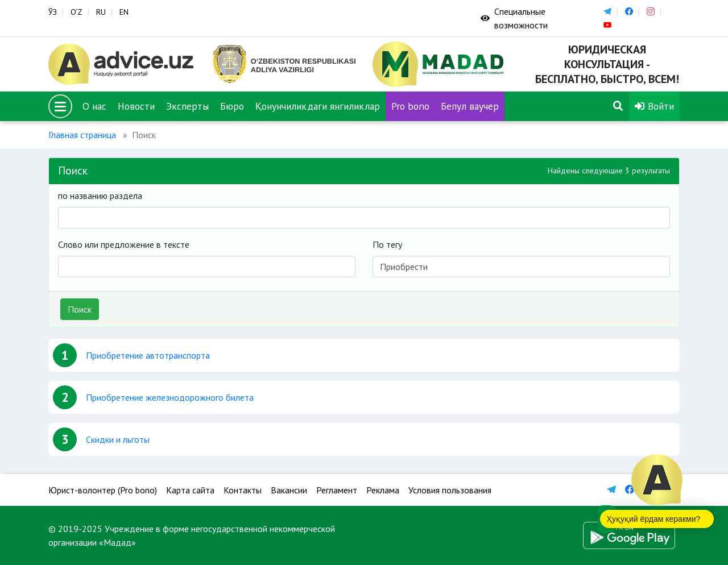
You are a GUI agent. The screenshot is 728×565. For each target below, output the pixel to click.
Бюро (232, 106)
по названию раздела (100, 196)
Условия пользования (450, 490)
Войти (654, 106)
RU (101, 12)
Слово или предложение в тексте (124, 244)
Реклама (383, 490)
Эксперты (187, 106)
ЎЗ (53, 12)
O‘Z (76, 12)
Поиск (80, 309)
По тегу (387, 244)
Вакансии (289, 490)
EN (124, 12)
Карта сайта (190, 490)
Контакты (243, 490)
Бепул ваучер (470, 106)
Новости (136, 106)
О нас (94, 106)
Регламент (337, 490)
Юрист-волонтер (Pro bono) (103, 490)
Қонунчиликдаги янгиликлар (318, 106)
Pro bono (410, 106)
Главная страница (82, 135)
